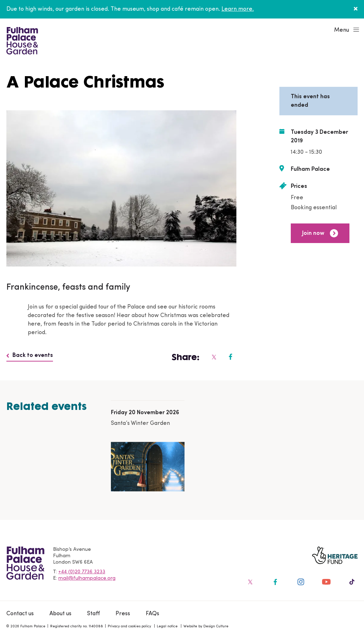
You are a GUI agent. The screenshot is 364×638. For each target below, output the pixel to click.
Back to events (30, 355)
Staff (93, 614)
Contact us (20, 614)
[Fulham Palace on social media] (214, 357)
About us (60, 614)
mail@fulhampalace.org (87, 578)
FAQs (152, 614)
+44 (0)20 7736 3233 (82, 572)
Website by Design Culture (206, 626)
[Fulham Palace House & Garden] (21, 40)
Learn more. (238, 9)
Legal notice (167, 626)
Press (123, 614)
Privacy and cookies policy (129, 626)
